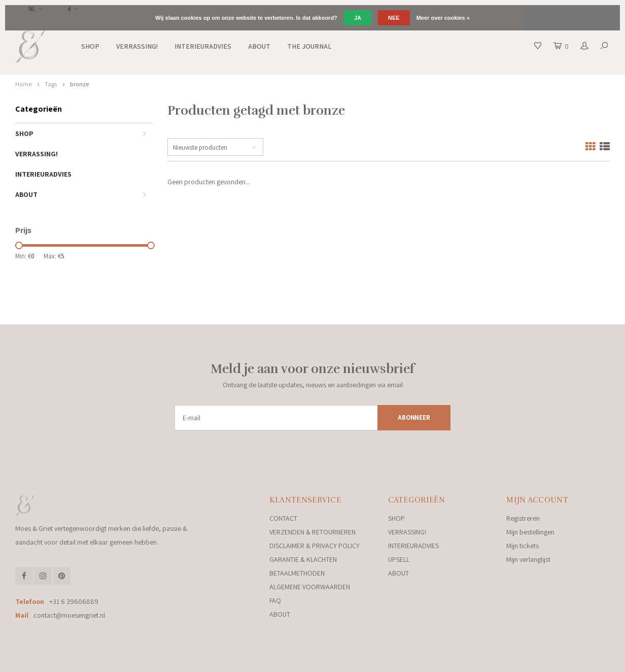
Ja (358, 18)
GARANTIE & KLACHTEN (303, 559)
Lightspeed (154, 661)
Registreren (523, 518)
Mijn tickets (523, 546)
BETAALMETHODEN (297, 573)
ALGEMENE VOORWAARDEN (310, 587)
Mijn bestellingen (530, 532)
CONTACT (283, 518)
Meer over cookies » (443, 18)
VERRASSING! (137, 46)
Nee (394, 18)
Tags (51, 84)
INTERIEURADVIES (203, 46)
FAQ (275, 600)
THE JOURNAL (309, 46)
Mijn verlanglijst (528, 559)
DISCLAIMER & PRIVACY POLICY (315, 546)
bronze (79, 84)
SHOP (90, 46)
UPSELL (399, 559)
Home (23, 84)
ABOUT (259, 46)
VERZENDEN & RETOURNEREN (312, 532)
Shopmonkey (221, 661)
